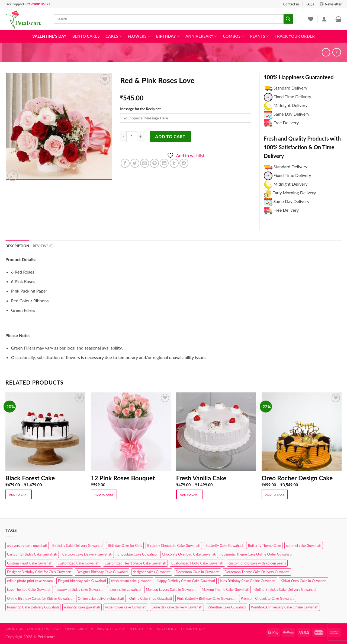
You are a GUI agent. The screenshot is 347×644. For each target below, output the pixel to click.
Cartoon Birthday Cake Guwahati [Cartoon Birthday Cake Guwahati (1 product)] (32, 554)
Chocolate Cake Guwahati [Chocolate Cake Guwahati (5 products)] (137, 554)
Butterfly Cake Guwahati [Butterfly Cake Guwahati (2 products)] (224, 545)
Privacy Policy (111, 629)
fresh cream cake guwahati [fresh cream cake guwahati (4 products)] (131, 581)
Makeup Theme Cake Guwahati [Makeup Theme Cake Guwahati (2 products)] (225, 589)
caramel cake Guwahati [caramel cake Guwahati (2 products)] (304, 545)
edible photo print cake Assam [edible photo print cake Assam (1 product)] (30, 581)
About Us (14, 629)
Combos (234, 36)
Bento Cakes (86, 36)
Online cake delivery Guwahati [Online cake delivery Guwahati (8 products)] (101, 598)
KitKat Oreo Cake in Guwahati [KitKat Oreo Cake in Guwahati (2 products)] (303, 581)
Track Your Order (295, 36)
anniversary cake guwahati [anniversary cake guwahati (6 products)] (27, 545)
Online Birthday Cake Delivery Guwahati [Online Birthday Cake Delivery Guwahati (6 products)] (285, 589)
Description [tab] (17, 246)
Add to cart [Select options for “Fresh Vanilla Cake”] (189, 494)
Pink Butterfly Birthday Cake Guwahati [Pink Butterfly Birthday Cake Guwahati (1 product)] (206, 598)
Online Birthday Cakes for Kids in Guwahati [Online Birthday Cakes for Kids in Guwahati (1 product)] (40, 598)
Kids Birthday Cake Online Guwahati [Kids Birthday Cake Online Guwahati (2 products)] (248, 581)
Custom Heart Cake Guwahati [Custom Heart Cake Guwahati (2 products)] (30, 563)
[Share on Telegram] (184, 163)
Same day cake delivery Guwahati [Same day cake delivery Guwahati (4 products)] (177, 607)
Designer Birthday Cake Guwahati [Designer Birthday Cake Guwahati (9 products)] (102, 572)
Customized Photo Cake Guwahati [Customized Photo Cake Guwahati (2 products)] (197, 563)
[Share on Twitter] (135, 163)
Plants (260, 36)
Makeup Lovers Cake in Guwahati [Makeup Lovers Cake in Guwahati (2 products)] (171, 589)
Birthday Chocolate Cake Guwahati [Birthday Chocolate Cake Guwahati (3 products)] (174, 545)
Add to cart (170, 136)
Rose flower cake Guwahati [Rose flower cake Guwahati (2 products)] (126, 607)
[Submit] (288, 19)
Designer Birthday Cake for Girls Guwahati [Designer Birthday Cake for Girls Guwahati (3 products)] (39, 572)
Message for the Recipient (140, 109)
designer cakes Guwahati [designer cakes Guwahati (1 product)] (152, 572)
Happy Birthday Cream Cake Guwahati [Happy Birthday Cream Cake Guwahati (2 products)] (186, 581)
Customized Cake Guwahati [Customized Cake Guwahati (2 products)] (78, 563)
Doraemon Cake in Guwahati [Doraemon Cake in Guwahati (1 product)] (197, 572)
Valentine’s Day (49, 36)
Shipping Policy (162, 629)
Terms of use (193, 629)
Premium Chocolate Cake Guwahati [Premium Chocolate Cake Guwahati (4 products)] (268, 598)
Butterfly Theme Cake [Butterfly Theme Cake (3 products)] (264, 545)
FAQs (310, 4)
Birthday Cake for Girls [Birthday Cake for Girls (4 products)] (125, 545)
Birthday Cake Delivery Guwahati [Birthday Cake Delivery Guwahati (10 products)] (78, 545)
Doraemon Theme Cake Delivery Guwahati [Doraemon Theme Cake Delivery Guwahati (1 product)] (257, 572)
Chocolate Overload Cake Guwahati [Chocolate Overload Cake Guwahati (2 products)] (189, 554)
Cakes (114, 36)
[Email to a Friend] (145, 163)
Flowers (139, 36)
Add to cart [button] (104, 494)
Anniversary (201, 36)
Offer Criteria (79, 629)
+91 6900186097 (38, 4)
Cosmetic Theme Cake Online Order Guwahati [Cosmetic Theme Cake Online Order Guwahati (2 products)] (257, 554)
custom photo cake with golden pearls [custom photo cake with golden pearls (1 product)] (257, 563)
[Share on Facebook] (125, 163)
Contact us (291, 4)
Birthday (168, 36)
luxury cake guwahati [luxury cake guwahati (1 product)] (125, 589)
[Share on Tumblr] (174, 163)
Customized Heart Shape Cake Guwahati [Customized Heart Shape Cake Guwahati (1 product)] (135, 563)
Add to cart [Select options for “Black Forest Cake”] (19, 494)
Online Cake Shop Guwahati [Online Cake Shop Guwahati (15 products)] (151, 598)
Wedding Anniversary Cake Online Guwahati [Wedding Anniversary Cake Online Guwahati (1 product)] (285, 607)
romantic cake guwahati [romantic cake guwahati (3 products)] (82, 607)
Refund (136, 629)
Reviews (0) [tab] (43, 246)
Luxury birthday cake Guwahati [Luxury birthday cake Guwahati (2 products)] (80, 589)
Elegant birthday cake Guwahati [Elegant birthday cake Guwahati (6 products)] (82, 581)
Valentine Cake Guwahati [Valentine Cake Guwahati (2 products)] (226, 607)
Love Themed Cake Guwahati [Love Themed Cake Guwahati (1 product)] (29, 589)
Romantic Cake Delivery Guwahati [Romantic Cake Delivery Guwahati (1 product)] (33, 607)
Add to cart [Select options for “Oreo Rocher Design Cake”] (275, 494)
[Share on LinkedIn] (164, 163)
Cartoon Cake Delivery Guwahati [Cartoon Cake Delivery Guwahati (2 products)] (87, 554)
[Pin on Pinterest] (154, 163)
